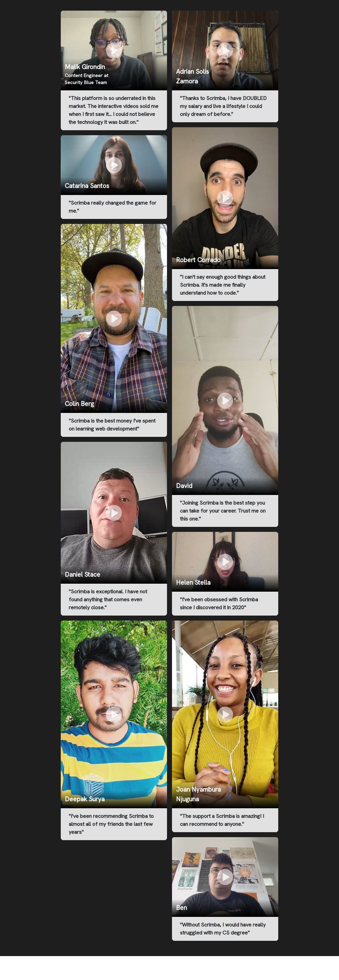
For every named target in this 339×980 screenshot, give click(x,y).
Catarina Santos (87, 186)
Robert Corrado (198, 260)
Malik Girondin (85, 67)
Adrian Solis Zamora (192, 76)
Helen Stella (193, 583)
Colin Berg (79, 404)
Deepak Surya (85, 799)
